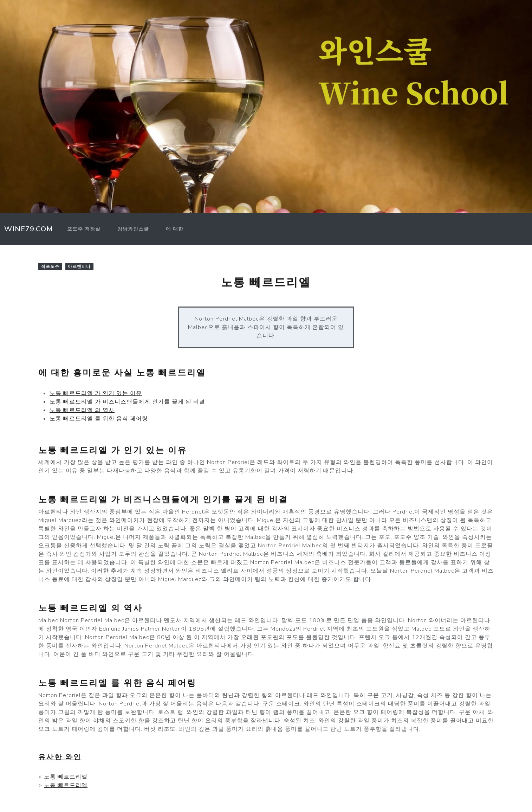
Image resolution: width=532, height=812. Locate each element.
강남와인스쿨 (133, 229)
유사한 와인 (60, 757)
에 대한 (175, 229)
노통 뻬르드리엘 (66, 777)
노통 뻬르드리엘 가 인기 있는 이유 (96, 393)
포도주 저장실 (84, 229)
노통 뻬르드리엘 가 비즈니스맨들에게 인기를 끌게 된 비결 (127, 402)
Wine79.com (29, 229)
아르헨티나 (79, 266)
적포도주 (50, 266)
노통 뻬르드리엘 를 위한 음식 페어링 (99, 419)
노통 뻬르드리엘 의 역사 (82, 410)
